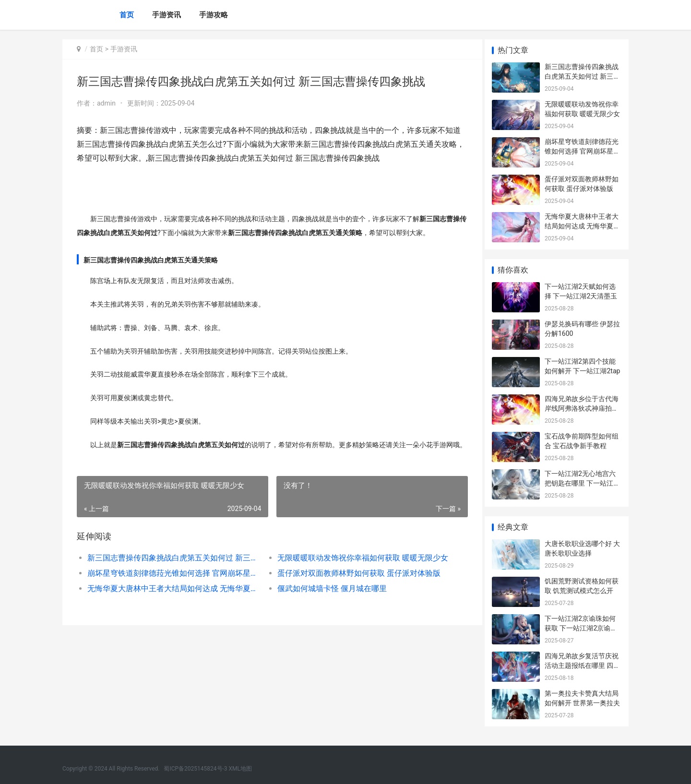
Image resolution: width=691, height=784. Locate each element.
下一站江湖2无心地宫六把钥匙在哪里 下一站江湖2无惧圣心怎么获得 (582, 483)
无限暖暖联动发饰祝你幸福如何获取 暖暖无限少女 (357, 572)
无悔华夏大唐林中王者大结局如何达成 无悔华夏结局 (171, 602)
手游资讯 (167, 15)
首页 (127, 15)
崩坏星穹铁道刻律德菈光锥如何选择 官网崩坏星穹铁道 (171, 587)
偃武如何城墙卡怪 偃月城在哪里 (328, 602)
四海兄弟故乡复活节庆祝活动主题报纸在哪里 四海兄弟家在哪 (582, 665)
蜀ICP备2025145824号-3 (195, 769)
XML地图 (240, 769)
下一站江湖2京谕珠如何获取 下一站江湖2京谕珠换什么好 (581, 628)
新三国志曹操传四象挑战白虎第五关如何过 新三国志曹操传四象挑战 (171, 572)
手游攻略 (214, 15)
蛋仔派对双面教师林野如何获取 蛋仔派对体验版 (355, 587)
